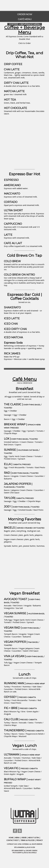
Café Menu (25, 379)
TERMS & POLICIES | (28, 840)
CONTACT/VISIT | (13, 840)
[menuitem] (25, 13)
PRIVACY (40, 840)
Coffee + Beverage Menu (24, 30)
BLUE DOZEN (31, 847)
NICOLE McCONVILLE (30, 853)
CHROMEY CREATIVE (31, 851)
